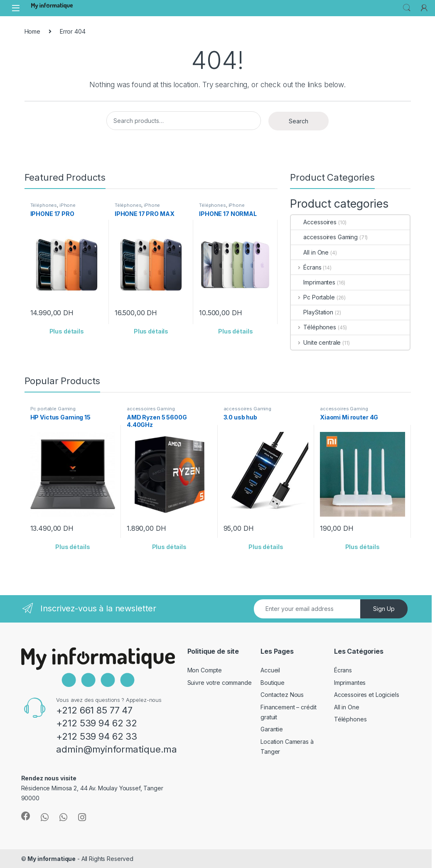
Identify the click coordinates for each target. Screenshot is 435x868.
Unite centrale (316, 342)
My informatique (52, 859)
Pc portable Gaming (53, 409)
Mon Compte (205, 670)
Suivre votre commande (220, 683)
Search (407, 8)
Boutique (273, 683)
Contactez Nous (282, 695)
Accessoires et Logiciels (367, 695)
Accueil (270, 670)
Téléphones (44, 205)
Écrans (306, 267)
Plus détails (67, 331)
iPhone (68, 205)
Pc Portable (313, 297)
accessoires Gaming (324, 237)
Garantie (272, 729)
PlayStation (312, 312)
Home (32, 31)
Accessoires (313, 222)
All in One (310, 252)
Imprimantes (313, 282)
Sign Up (384, 609)
